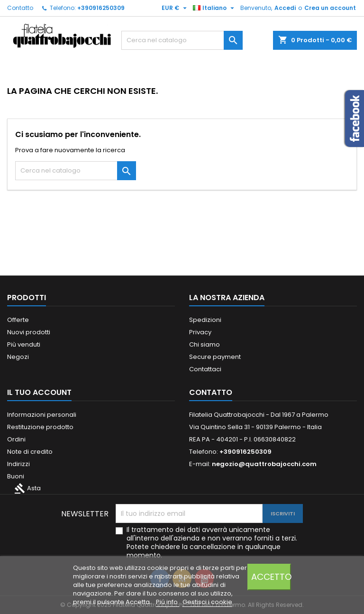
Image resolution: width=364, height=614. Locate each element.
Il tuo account (39, 392)
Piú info (168, 602)
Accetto (271, 577)
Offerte (18, 320)
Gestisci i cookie (207, 602)
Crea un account (330, 8)
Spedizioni (205, 320)
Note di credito (30, 452)
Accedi (285, 8)
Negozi (18, 357)
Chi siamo (205, 344)
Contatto (20, 8)
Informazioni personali (42, 415)
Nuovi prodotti (29, 332)
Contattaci (205, 369)
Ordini (16, 439)
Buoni (16, 476)
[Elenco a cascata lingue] (215, 8)
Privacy (200, 332)
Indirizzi (18, 464)
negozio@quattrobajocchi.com (264, 464)
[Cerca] (182, 40)
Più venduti (24, 344)
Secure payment (215, 357)
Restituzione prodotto (40, 427)
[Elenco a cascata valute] (175, 8)
